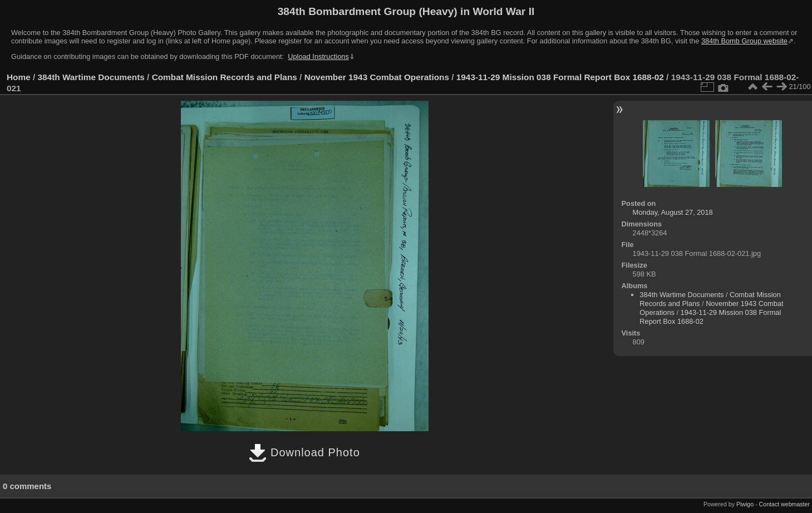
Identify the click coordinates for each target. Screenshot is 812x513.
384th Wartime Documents (91, 77)
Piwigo (745, 504)
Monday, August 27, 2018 (673, 212)
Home (19, 77)
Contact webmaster (784, 504)
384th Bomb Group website (744, 41)
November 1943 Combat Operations (377, 77)
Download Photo (304, 452)
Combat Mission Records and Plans (225, 77)
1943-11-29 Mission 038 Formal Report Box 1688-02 (560, 77)
